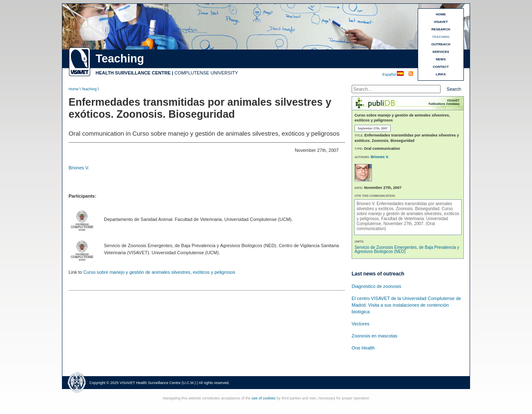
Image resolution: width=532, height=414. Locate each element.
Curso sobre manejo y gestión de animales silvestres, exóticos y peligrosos (159, 272)
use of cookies (264, 398)
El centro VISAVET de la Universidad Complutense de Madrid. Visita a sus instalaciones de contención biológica (406, 305)
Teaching (89, 89)
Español (390, 74)
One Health (363, 348)
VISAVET (441, 22)
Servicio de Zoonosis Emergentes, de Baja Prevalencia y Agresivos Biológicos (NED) (407, 249)
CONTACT (441, 67)
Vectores (361, 324)
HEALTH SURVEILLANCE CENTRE (133, 73)
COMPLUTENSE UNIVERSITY (206, 73)
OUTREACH (441, 44)
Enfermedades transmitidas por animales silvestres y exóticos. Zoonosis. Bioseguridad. (404, 206)
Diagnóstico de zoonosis (376, 286)
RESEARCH (441, 29)
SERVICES (441, 52)
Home (74, 89)
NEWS (441, 59)
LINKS (441, 74)
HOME (441, 14)
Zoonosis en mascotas (374, 336)
